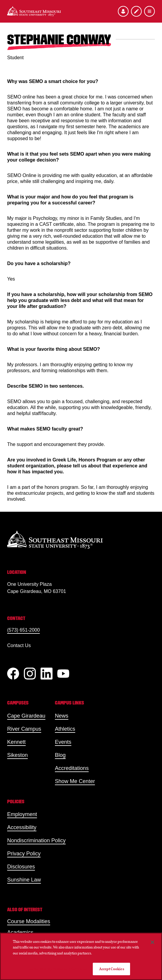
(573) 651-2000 (23, 630)
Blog (60, 755)
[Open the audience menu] (123, 11)
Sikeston (17, 755)
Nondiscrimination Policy (36, 840)
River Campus (24, 729)
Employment (22, 814)
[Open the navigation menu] (149, 11)
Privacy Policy (24, 854)
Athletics (65, 729)
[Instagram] (30, 674)
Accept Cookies (112, 969)
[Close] (152, 942)
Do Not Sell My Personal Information (58, 969)
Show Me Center (75, 781)
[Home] (34, 11)
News (62, 716)
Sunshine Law (24, 880)
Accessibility (22, 827)
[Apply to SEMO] (136, 11)
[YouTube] (63, 674)
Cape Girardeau (26, 716)
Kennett (16, 742)
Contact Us (19, 645)
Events (63, 742)
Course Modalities (29, 921)
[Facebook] (13, 674)
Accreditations (72, 768)
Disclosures (21, 867)
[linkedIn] (47, 674)
